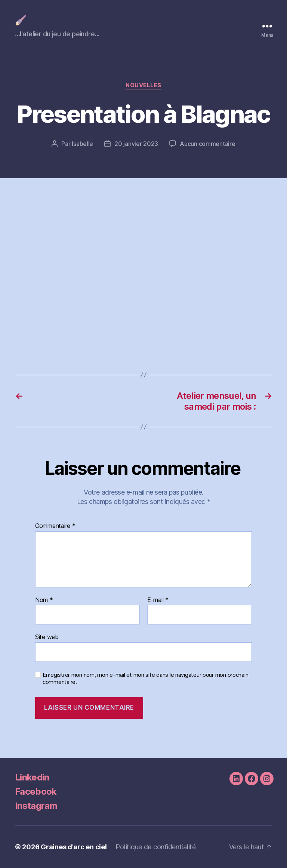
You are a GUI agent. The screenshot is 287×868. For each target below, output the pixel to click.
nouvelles (143, 85)
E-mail (158, 600)
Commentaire (55, 526)
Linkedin (32, 777)
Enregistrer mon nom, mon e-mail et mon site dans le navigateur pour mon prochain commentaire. (145, 678)
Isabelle (82, 144)
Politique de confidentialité (155, 847)
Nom (44, 600)
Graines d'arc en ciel (74, 847)
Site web (47, 637)
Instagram (36, 806)
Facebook (36, 791)
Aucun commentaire (207, 144)
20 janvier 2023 (136, 144)
